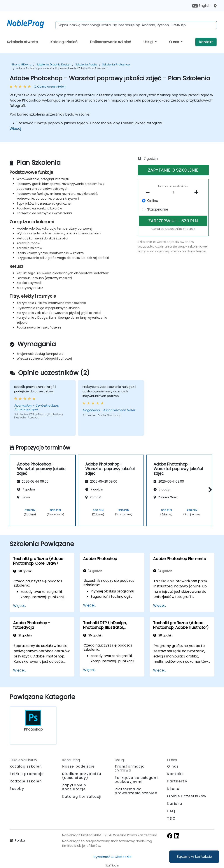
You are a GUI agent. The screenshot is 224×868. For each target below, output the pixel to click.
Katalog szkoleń (64, 42)
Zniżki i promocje (27, 774)
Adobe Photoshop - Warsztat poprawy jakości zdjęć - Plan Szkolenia (62, 68)
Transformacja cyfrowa (130, 768)
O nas (174, 42)
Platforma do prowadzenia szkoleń (136, 791)
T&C (171, 818)
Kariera (175, 804)
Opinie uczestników (187, 796)
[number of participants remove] (149, 192)
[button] (209, 490)
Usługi (149, 42)
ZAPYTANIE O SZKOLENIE (173, 170)
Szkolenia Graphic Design (53, 64)
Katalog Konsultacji (82, 797)
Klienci (174, 789)
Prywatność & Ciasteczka (112, 857)
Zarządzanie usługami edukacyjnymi (137, 780)
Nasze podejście (79, 766)
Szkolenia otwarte (22, 42)
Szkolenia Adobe (86, 64)
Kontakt (206, 42)
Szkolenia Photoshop (116, 64)
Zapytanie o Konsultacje (74, 787)
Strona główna (21, 64)
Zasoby (17, 789)
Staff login (112, 865)
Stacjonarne (158, 209)
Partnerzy (177, 781)
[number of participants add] (198, 192)
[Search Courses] (136, 25)
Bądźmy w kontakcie (194, 857)
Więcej (15, 129)
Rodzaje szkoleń (26, 781)
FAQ (171, 811)
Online (153, 201)
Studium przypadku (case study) (82, 776)
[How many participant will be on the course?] (173, 193)
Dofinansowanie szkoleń (110, 42)
